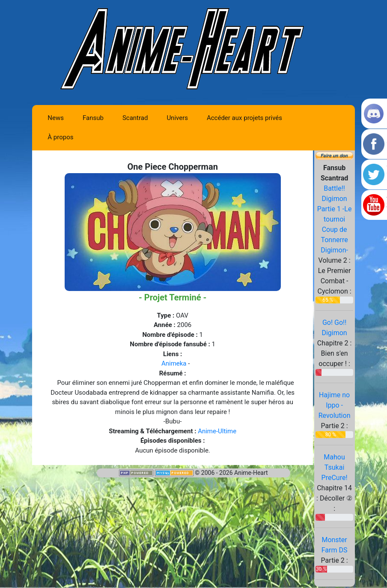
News (56, 118)
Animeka (174, 363)
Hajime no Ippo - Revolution (335, 405)
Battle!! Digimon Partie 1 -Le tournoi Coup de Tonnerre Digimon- (335, 219)
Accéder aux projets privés (244, 118)
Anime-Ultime (217, 431)
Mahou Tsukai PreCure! (335, 467)
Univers (177, 118)
